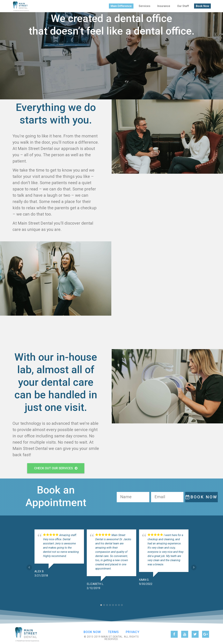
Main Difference (121, 5)
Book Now (202, 5)
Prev (29, 567)
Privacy (133, 632)
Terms (113, 632)
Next (194, 567)
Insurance (164, 5)
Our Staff (183, 5)
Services (145, 5)
